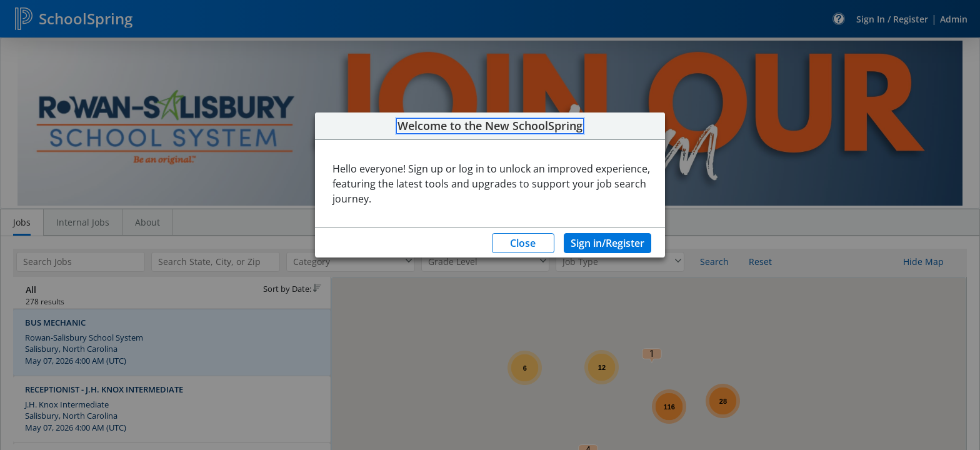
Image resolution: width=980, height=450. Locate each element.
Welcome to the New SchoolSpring (490, 126)
